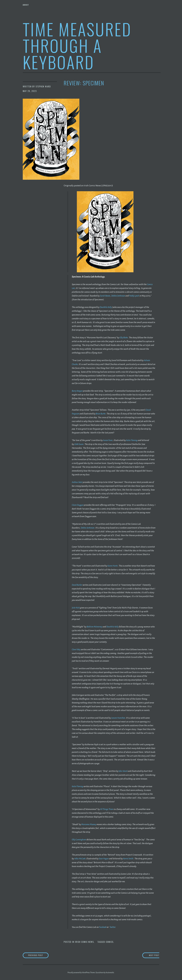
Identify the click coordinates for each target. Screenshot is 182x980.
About (26, 5)
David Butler (78, 584)
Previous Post (41, 955)
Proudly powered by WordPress (79, 972)
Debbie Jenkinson (120, 296)
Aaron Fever (108, 440)
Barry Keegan (78, 391)
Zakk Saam (79, 444)
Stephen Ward (43, 87)
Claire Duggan (78, 505)
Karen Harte (113, 565)
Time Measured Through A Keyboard (77, 45)
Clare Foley (77, 649)
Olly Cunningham (80, 839)
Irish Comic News (84, 941)
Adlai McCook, (81, 858)
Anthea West (78, 482)
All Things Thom (107, 809)
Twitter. (114, 926)
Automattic (110, 972)
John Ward (123, 771)
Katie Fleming (133, 440)
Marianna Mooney (90, 824)
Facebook (103, 926)
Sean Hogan (106, 858)
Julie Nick (76, 607)
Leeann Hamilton (119, 717)
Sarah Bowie (106, 296)
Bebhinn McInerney (95, 626)
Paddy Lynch (137, 296)
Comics (110, 941)
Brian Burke (102, 414)
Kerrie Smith (131, 858)
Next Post (149, 955)
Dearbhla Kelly (106, 307)
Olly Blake (124, 338)
